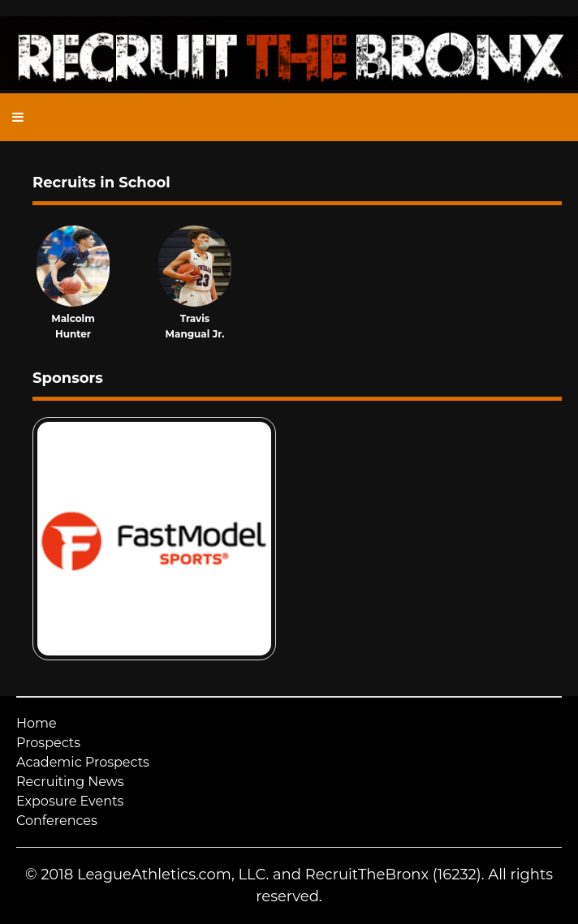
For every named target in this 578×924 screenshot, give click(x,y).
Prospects (48, 743)
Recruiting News (70, 782)
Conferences (57, 821)
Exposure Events (70, 801)
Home (37, 723)
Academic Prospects (83, 762)
